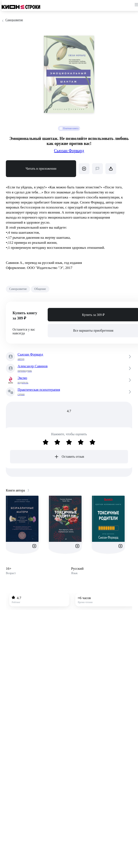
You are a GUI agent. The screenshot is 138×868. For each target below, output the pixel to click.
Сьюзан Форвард (69, 151)
